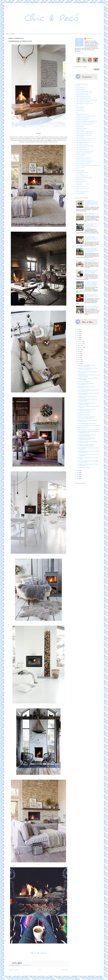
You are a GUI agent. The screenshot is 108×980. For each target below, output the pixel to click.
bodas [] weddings (80, 90)
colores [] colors (80, 109)
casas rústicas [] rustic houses (83, 102)
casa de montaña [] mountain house (84, 91)
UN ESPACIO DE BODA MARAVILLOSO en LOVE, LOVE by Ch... (88, 465)
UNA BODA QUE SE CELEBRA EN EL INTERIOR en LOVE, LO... (86, 439)
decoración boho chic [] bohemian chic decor (86, 116)
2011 (78, 479)
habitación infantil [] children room (84, 158)
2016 (78, 339)
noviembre (80, 343)
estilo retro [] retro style (81, 148)
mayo (79, 355)
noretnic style (79, 174)
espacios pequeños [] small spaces (84, 134)
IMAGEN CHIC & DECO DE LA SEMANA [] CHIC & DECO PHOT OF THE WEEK (92, 272)
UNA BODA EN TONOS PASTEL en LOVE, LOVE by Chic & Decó (87, 369)
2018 (78, 335)
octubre (79, 345)
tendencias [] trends (81, 186)
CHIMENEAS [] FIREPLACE (84, 415)
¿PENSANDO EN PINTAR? (84, 413)
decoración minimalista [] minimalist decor (86, 123)
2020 (78, 331)
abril (79, 357)
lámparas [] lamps (80, 171)
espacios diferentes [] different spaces (85, 132)
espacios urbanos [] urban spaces (84, 135)
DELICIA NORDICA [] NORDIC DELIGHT (87, 424)
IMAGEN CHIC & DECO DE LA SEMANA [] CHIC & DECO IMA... (87, 442)
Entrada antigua (64, 970)
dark (77, 112)
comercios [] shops (80, 111)
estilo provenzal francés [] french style (85, 146)
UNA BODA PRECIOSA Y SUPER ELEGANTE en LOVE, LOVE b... (88, 394)
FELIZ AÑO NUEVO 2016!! (84, 468)
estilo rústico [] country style (83, 149)
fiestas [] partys (80, 156)
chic (77, 105)
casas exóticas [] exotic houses (83, 98)
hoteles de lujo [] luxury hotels (83, 164)
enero (79, 363)
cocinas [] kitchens (80, 107)
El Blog (13, 33)
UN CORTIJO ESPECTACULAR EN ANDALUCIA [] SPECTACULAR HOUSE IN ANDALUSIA (92, 226)
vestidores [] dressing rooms (83, 192)
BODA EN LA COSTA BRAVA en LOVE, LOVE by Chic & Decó (92, 307)
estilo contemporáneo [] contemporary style (86, 139)
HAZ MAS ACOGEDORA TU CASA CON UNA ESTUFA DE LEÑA (91, 296)
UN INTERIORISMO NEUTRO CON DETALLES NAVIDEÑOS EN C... (88, 452)
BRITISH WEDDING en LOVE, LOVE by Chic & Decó (92, 214)
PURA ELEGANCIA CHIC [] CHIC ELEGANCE (88, 430)
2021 (78, 329)
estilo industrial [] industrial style (83, 142)
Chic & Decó (90, 39)
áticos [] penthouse (80, 193)
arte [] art (78, 86)
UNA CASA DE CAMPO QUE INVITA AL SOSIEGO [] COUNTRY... (87, 436)
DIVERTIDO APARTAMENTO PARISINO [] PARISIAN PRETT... (87, 400)
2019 (78, 333)
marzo (79, 359)
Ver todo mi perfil (79, 53)
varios (78, 190)
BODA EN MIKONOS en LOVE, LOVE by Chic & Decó (92, 261)
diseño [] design (80, 127)
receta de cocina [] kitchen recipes (84, 178)
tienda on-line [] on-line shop (83, 188)
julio (79, 351)
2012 (78, 477)
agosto (79, 349)
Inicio (7, 33)
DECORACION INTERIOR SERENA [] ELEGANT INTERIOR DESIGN (86, 445)
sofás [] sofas (79, 183)
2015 (78, 471)
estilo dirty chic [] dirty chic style (83, 141)
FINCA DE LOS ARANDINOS (84, 382)
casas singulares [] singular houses (84, 104)
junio (79, 353)
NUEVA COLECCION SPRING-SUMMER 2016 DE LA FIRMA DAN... (88, 391)
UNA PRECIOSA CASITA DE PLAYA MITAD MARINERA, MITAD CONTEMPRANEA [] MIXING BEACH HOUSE (91, 284)
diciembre (80, 341)
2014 (78, 473)
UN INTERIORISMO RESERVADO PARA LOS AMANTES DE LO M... (88, 432)
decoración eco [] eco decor (83, 119)
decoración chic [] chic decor (83, 118)
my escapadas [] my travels (82, 172)
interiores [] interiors (81, 167)
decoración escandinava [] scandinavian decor (87, 121)
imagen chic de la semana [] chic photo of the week (88, 165)
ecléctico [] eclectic (80, 130)
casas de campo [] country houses (84, 93)
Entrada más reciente (14, 970)
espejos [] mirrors (80, 137)
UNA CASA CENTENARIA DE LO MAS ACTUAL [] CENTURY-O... (86, 366)
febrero (79, 361)
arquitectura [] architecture (82, 84)
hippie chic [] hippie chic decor (83, 160)
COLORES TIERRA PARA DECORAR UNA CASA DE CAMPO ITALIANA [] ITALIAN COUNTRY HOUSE (91, 250)
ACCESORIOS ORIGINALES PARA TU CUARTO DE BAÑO (86, 404)
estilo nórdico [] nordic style (82, 144)
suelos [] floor (79, 185)
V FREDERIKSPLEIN (82, 428)
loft (77, 169)
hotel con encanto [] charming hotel (84, 162)
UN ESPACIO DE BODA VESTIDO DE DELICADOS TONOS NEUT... (86, 418)
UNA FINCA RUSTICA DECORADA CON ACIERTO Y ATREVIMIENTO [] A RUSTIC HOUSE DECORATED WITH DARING (92, 203)
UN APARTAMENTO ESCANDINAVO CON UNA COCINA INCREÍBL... (88, 376)
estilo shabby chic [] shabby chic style (85, 151)
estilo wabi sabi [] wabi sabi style (84, 153)
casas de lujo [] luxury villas (82, 95)
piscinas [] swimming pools (82, 176)
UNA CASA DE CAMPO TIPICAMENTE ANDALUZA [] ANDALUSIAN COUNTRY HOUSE (91, 239)
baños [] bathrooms (81, 88)
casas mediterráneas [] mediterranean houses (87, 100)
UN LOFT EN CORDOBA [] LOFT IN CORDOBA (89, 426)
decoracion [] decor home (26, 965)
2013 (78, 475)
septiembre (80, 347)
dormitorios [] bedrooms (82, 128)
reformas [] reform (80, 179)
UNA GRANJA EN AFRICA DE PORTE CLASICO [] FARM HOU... (86, 410)
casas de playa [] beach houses (83, 97)
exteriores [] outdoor (81, 155)
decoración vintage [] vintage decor (84, 125)
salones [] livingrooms (81, 181)
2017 (78, 337)
